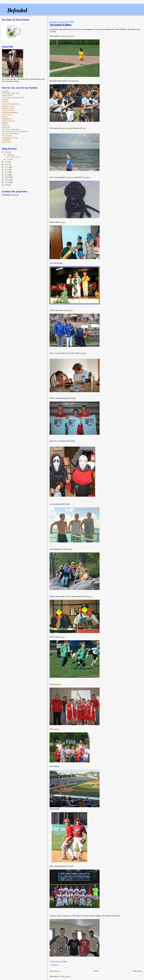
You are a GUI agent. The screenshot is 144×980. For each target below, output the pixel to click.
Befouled (17, 10)
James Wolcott (7, 114)
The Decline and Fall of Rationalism (15, 132)
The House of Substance (11, 134)
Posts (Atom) (65, 976)
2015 (7, 162)
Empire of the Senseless (10, 104)
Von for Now (7, 142)
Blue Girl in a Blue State (11, 93)
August (9, 155)
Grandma (83, 353)
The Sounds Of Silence (60, 25)
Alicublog (6, 91)
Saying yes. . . (7, 127)
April (9, 159)
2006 (7, 185)
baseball (56, 729)
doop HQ (5, 102)
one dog (71, 177)
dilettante (5, 100)
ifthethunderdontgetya (10, 112)
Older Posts (137, 971)
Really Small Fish (8, 121)
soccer (62, 637)
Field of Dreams (67, 36)
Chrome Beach (7, 95)
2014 (7, 164)
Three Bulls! (6, 140)
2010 (7, 175)
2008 (7, 180)
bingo (89, 596)
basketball (57, 684)
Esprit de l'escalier (8, 106)
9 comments (54, 965)
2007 (7, 182)
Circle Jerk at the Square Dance (13, 97)
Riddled (5, 123)
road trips (65, 128)
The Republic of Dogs (10, 138)
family (70, 310)
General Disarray (8, 110)
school (62, 222)
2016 (7, 152)
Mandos (5, 117)
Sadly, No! (6, 125)
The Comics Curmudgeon (11, 129)
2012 (7, 170)
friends (69, 549)
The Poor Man (7, 136)
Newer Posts (54, 971)
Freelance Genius (8, 108)
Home (96, 971)
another (87, 177)
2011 (7, 172)
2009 (7, 177)
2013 (7, 167)
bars (84, 128)
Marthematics (7, 119)
